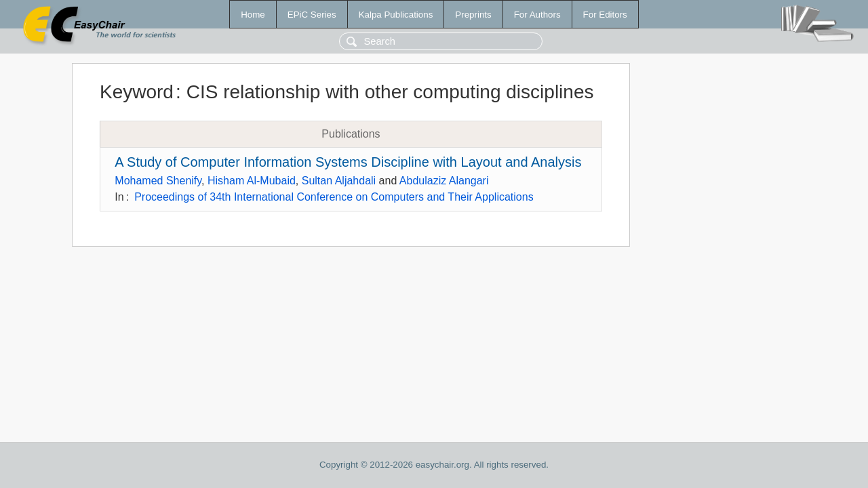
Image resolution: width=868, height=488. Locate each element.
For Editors (605, 15)
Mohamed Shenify (158, 181)
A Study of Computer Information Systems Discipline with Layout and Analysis (348, 162)
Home (253, 15)
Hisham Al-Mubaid (252, 181)
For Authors (537, 15)
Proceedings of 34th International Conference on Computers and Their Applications (334, 197)
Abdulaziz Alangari (444, 181)
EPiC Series (312, 15)
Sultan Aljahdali (339, 181)
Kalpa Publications (396, 15)
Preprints (473, 15)
